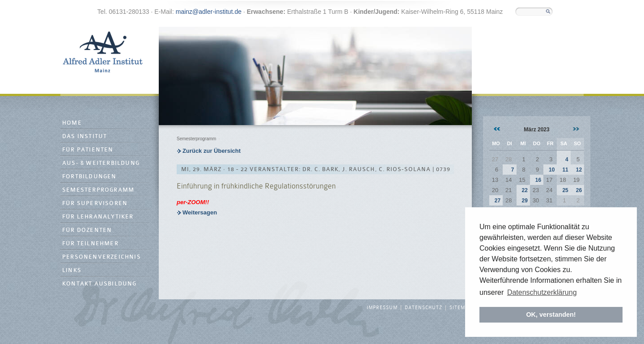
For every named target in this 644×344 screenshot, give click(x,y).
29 (524, 201)
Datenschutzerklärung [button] (542, 292)
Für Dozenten (87, 230)
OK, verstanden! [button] (551, 315)
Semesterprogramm (98, 190)
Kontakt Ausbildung (100, 284)
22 (524, 190)
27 (498, 201)
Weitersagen (200, 212)
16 (538, 180)
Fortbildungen (89, 177)
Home (72, 123)
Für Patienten (88, 150)
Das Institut (85, 136)
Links (72, 271)
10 (552, 170)
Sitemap (461, 308)
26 (579, 190)
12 (579, 170)
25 (565, 190)
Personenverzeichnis (102, 257)
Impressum (382, 308)
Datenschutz (424, 308)
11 (565, 170)
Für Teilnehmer (90, 244)
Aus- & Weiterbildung (101, 163)
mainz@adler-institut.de (209, 12)
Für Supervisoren (95, 203)
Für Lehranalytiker (98, 217)
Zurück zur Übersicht (212, 151)
